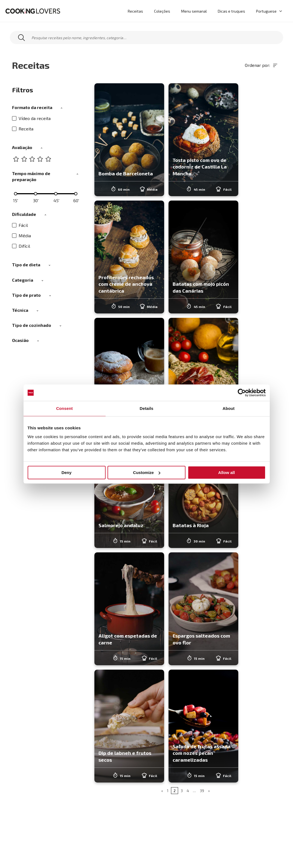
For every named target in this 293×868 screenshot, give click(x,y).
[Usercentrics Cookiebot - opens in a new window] (242, 393)
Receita (23, 129)
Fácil (20, 225)
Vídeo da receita (31, 118)
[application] (280, 11)
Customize (147, 472)
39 (202, 791)
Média (21, 235)
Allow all (227, 472)
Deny (67, 472)
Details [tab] (147, 408)
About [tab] (229, 408)
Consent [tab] (64, 408)
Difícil (21, 246)
